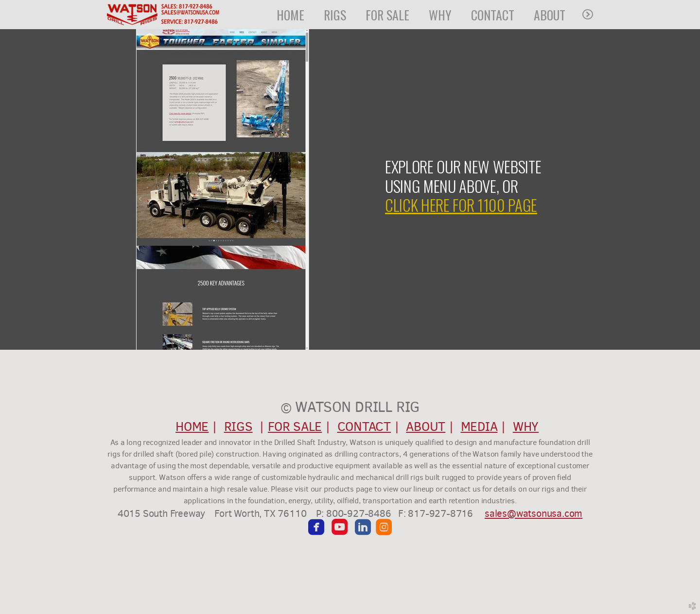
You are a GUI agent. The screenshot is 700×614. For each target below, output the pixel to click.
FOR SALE (295, 426)
